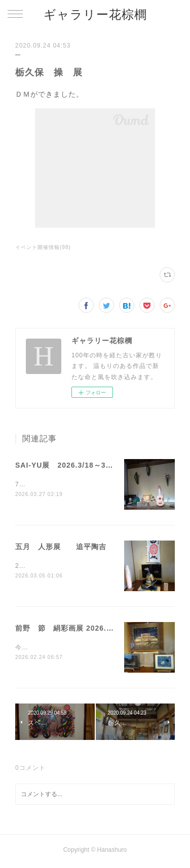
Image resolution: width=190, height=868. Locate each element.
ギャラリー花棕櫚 (95, 14)
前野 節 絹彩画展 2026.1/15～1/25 (80, 629)
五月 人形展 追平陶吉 (61, 547)
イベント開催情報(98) (43, 247)
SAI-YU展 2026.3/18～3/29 (66, 465)
